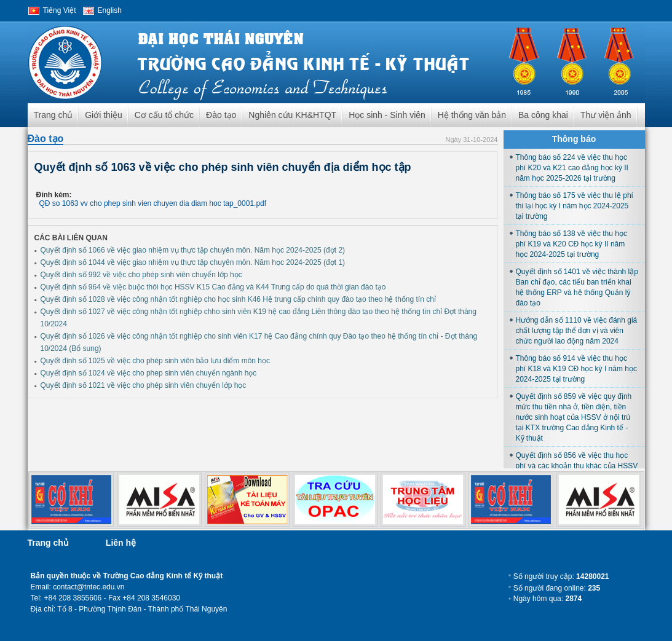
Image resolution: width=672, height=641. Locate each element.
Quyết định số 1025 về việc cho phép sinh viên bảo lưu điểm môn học (156, 361)
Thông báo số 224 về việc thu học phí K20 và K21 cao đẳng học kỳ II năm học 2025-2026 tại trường (572, 168)
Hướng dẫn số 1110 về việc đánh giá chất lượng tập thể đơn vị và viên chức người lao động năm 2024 (577, 331)
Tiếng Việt (60, 10)
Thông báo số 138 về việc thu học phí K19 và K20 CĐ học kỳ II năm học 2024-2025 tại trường (571, 244)
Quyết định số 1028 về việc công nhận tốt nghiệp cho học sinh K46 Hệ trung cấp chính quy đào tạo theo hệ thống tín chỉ (238, 299)
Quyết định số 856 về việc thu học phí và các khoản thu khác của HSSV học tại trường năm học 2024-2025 (577, 466)
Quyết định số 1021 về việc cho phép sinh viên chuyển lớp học (144, 385)
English (110, 10)
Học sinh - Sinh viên (387, 115)
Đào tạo (221, 115)
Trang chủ (53, 115)
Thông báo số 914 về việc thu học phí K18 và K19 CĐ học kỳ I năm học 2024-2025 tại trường (576, 369)
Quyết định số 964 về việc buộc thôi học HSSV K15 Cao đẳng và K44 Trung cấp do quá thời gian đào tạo (213, 287)
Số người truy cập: (561, 576)
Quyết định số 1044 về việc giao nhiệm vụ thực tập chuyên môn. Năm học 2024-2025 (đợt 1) (193, 262)
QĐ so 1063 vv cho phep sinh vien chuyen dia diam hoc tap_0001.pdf (153, 203)
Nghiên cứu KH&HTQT (292, 115)
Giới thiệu (104, 115)
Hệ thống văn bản (472, 115)
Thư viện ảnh (606, 115)
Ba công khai (543, 115)
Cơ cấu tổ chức (164, 115)
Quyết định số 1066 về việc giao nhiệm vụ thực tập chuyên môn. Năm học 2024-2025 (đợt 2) (193, 250)
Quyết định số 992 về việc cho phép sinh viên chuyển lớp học (141, 275)
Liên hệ (121, 543)
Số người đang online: (557, 588)
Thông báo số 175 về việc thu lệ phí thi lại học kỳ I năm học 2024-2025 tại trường (575, 206)
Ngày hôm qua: (547, 599)
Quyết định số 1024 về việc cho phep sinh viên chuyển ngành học (149, 373)
